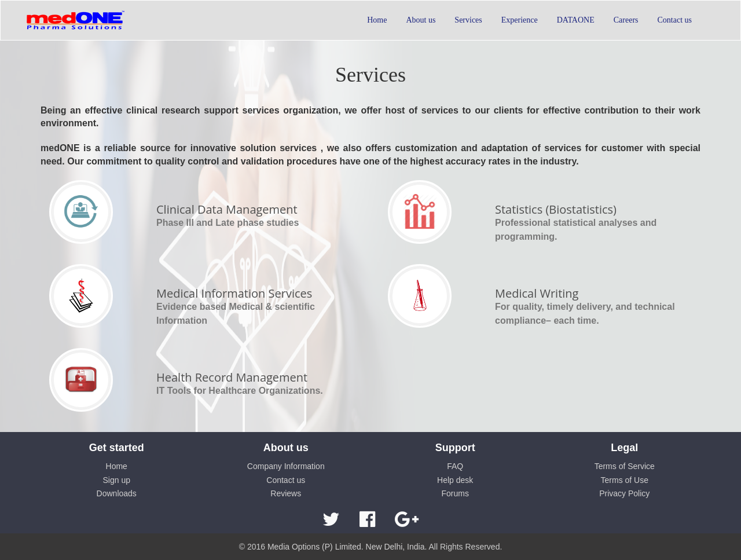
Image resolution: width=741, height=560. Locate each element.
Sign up (117, 480)
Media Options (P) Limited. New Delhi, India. (347, 547)
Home (117, 466)
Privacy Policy (624, 493)
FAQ (455, 466)
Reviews (286, 493)
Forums (455, 493)
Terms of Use (625, 480)
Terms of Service (625, 466)
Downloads (117, 493)
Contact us (286, 480)
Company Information (286, 466)
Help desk (455, 480)
